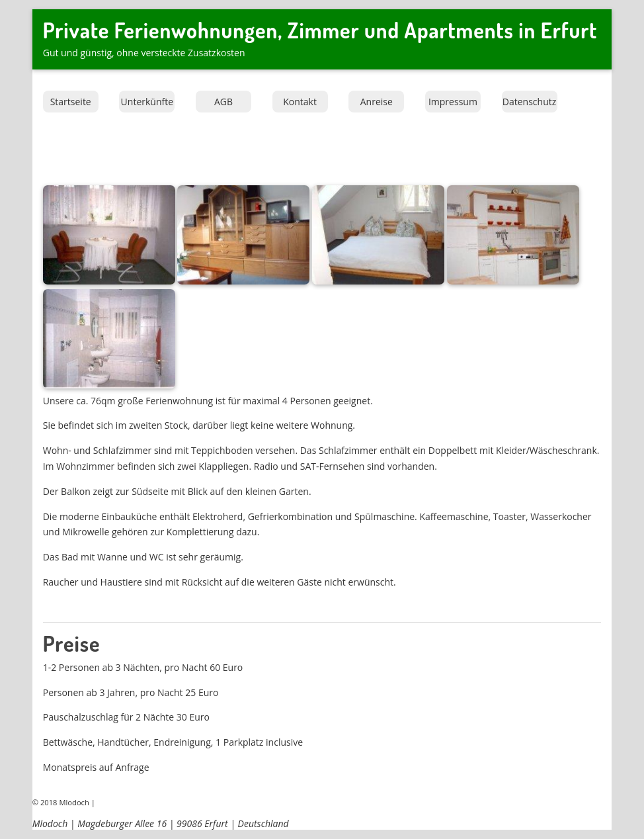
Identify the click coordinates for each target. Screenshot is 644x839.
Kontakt (300, 102)
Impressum (453, 102)
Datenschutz (529, 102)
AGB (223, 102)
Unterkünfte (147, 102)
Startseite (71, 102)
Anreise (377, 102)
